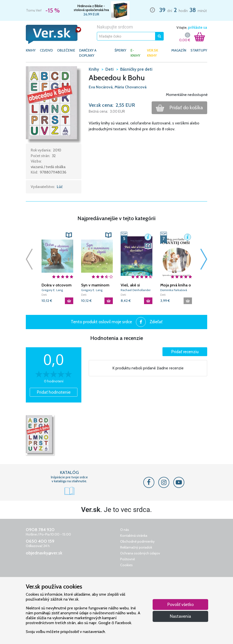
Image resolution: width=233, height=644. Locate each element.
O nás (125, 530)
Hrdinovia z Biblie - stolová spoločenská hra (91, 8)
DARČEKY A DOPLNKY (88, 53)
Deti (44, 295)
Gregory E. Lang (52, 290)
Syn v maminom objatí (95, 285)
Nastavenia (180, 616)
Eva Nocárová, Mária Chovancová (118, 87)
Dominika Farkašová (174, 290)
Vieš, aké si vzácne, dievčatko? (130, 285)
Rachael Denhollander (136, 290)
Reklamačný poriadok (136, 547)
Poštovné (128, 559)
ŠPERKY (120, 50)
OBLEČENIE (66, 50)
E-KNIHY (135, 53)
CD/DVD (46, 50)
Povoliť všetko (181, 604)
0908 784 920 (40, 530)
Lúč (60, 187)
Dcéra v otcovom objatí (57, 285)
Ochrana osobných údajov (140, 553)
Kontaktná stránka (134, 536)
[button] (54, 105)
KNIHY (31, 50)
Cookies (126, 565)
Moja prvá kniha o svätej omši (176, 285)
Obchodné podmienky (137, 541)
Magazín (179, 50)
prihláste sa (197, 27)
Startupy (199, 50)
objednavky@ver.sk (44, 553)
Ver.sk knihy (153, 53)
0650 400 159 (40, 541)
